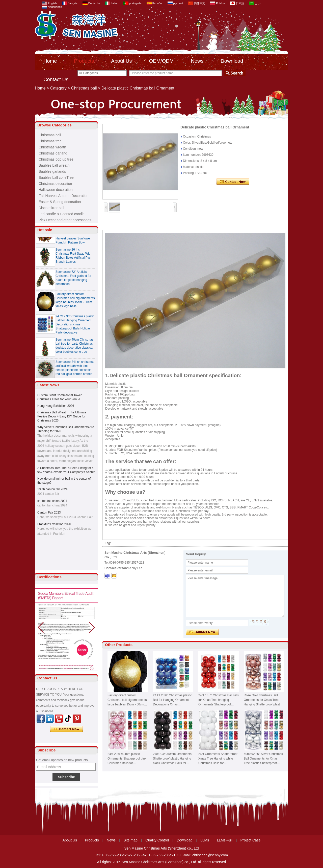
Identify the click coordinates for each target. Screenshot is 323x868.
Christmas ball (84, 88)
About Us (121, 61)
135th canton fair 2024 (52, 489)
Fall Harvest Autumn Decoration (64, 196)
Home (50, 61)
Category (58, 88)
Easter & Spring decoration (60, 202)
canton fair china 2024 (52, 501)
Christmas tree (50, 141)
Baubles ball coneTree (56, 177)
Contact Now (66, 729)
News (197, 61)
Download (232, 61)
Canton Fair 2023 (49, 513)
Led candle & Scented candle (62, 214)
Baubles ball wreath (54, 165)
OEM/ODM (161, 61)
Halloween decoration (56, 190)
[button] (92, 628)
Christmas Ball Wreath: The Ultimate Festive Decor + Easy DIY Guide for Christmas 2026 (62, 416)
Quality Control (157, 840)
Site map (131, 840)
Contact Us (56, 79)
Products (84, 61)
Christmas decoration (55, 184)
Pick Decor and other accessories (65, 220)
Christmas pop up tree (56, 159)
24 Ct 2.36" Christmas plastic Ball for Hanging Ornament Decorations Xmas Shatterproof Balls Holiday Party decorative (75, 326)
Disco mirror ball (51, 208)
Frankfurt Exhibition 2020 (54, 524)
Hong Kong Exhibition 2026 (56, 406)
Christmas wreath (52, 147)
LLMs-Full (225, 840)
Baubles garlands (52, 171)
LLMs (205, 840)
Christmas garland (53, 153)
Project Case (250, 840)
